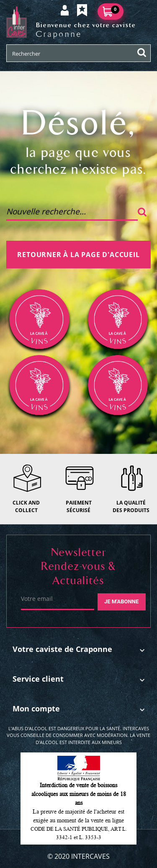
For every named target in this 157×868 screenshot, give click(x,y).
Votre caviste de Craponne (62, 649)
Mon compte (36, 708)
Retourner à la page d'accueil (78, 255)
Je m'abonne (121, 601)
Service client (38, 679)
